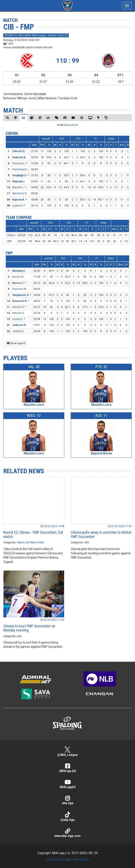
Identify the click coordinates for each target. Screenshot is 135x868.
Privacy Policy (57, 859)
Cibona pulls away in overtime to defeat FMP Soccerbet (101, 534)
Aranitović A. (20, 193)
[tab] (8, 118)
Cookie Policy (79, 859)
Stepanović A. (21, 295)
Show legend (16, 343)
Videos (21, 542)
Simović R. (18, 307)
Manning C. (19, 271)
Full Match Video (35, 542)
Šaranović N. (20, 301)
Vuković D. (19, 151)
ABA (87, 542)
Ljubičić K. (18, 206)
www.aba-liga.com (67, 833)
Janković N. (19, 325)
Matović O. (18, 313)
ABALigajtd (67, 784)
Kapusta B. (19, 200)
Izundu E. (18, 319)
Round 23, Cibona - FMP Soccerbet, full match (33, 534)
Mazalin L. (18, 187)
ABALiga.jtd (67, 768)
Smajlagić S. (20, 175)
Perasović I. (19, 163)
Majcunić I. (19, 181)
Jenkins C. (18, 331)
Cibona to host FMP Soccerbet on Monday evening (29, 628)
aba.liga (67, 800)
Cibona (12, 133)
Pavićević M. (19, 289)
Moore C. (18, 283)
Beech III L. (19, 277)
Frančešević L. (21, 169)
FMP (9, 241)
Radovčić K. (19, 157)
